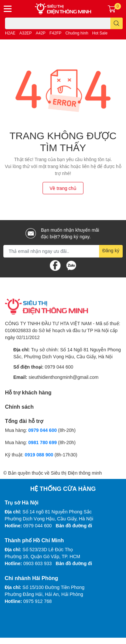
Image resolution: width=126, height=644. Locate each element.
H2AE (10, 33)
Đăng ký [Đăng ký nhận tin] (111, 250)
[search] (117, 23)
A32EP (25, 33)
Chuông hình (77, 33)
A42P (41, 33)
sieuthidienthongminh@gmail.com (63, 377)
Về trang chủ (63, 188)
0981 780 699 (43, 442)
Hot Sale (100, 33)
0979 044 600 (59, 367)
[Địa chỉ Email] (63, 251)
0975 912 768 (38, 601)
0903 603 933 (38, 563)
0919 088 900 (40, 455)
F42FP (56, 33)
